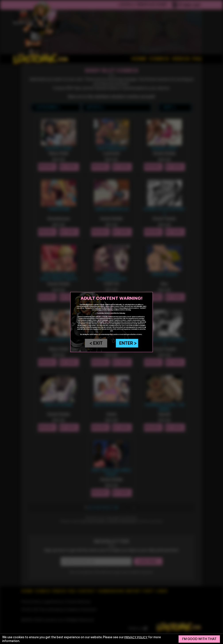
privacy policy (136, 637)
